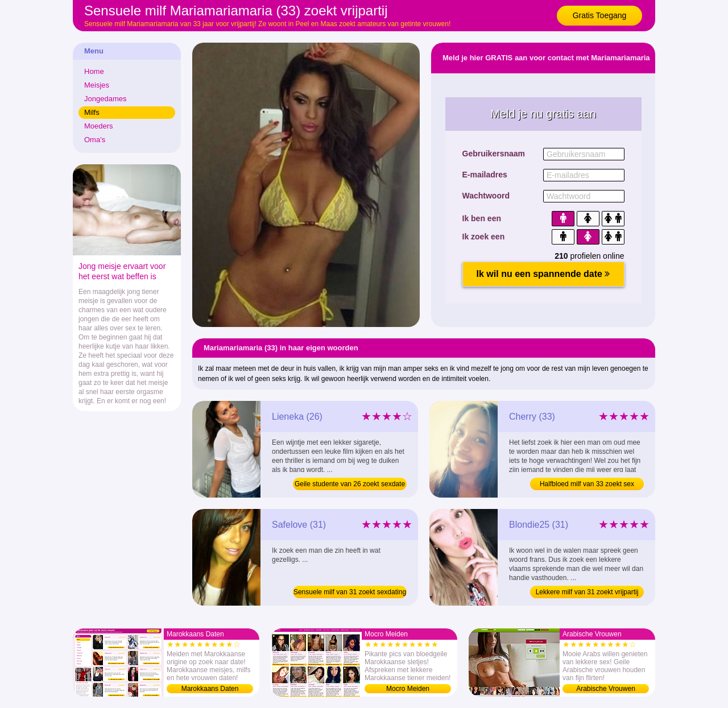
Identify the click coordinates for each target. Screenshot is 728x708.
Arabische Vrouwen (606, 689)
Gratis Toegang (600, 15)
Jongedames (105, 99)
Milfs (92, 112)
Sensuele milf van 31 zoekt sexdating (350, 592)
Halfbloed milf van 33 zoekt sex (587, 484)
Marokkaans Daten (210, 689)
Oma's (95, 140)
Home (94, 71)
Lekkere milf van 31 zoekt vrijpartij (587, 592)
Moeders (99, 126)
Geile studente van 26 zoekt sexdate (350, 484)
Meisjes (97, 85)
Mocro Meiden (408, 689)
